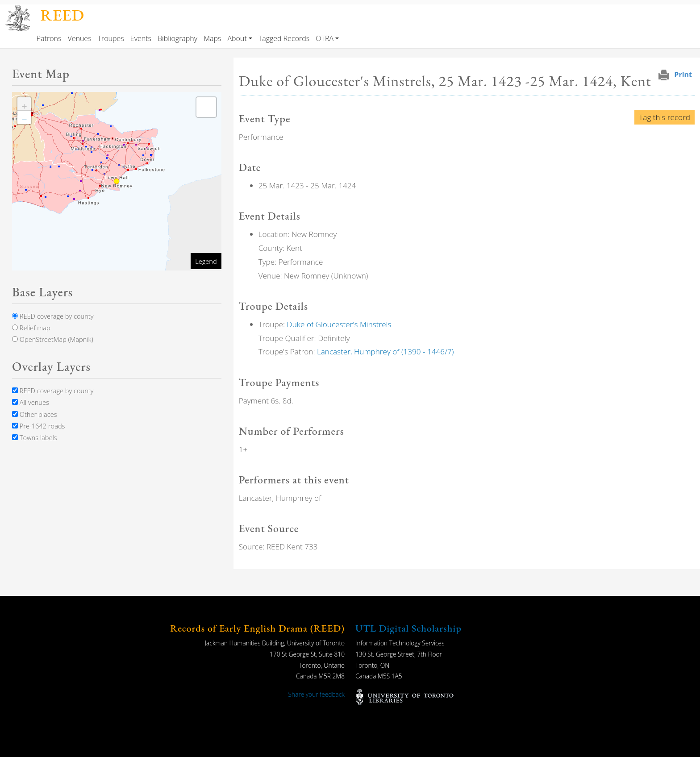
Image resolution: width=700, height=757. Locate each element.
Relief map (31, 328)
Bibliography (177, 38)
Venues (79, 38)
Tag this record (665, 117)
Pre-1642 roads (38, 426)
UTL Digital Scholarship (408, 628)
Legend (206, 261)
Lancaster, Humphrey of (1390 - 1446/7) (385, 351)
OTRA (325, 38)
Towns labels (35, 437)
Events (141, 38)
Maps (212, 38)
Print (683, 75)
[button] (24, 104)
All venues (31, 402)
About (237, 38)
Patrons (49, 38)
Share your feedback (317, 694)
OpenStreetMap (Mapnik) (53, 339)
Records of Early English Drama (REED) (257, 628)
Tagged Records (284, 38)
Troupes (111, 38)
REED (62, 15)
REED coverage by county (53, 316)
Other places (35, 414)
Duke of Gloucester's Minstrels (339, 324)
